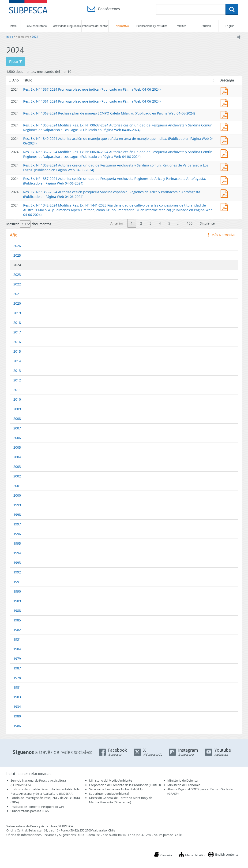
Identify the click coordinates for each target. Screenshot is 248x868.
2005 (17, 447)
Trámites (181, 26)
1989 (17, 601)
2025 (17, 255)
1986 (17, 726)
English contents (227, 854)
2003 (17, 467)
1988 (17, 611)
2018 (17, 323)
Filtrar (16, 61)
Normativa (122, 26)
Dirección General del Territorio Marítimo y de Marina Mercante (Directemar (121, 800)
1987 (17, 668)
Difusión (206, 26)
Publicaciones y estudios (152, 26)
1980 (17, 716)
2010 (17, 399)
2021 (17, 294)
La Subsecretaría (36, 26)
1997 (17, 524)
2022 (17, 284)
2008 (17, 419)
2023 (17, 275)
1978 (17, 678)
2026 (17, 246)
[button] (10, 80)
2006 (17, 438)
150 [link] (190, 223)
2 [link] (141, 223)
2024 (35, 37)
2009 (17, 409)
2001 (17, 486)
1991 (17, 582)
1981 (17, 687)
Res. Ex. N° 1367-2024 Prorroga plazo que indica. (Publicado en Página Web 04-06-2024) (92, 89)
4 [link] (160, 223)
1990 (17, 591)
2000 (17, 495)
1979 (17, 659)
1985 (17, 620)
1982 (17, 630)
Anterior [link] (117, 223)
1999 (17, 505)
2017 (17, 332)
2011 (17, 390)
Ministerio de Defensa (182, 780)
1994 (17, 553)
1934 (17, 707)
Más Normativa (222, 235)
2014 (17, 361)
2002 (17, 476)
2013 (17, 371)
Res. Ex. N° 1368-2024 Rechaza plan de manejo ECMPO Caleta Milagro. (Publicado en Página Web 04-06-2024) (109, 113)
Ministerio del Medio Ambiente (111, 780)
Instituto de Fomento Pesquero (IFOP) (37, 807)
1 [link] (132, 223)
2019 (17, 313)
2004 (17, 457)
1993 (17, 563)
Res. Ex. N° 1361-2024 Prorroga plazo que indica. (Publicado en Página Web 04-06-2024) (92, 101)
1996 (17, 534)
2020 (17, 303)
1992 (17, 572)
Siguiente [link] (207, 223)
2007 (17, 428)
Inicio (13, 26)
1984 (17, 649)
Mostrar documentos (29, 224)
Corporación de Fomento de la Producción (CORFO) (125, 785)
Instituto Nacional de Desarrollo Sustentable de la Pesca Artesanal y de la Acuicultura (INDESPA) (45, 791)
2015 (17, 351)
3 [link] (150, 223)
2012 (17, 380)
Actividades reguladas (67, 26)
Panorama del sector (95, 26)
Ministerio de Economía (184, 785)
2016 (17, 342)
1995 (17, 543)
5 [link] (169, 223)
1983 (17, 697)
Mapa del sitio (195, 855)
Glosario (166, 855)
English (230, 26)
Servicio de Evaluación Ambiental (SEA (115, 789)
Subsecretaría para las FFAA (30, 811)
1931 (17, 639)
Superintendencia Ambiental (109, 794)
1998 (17, 515)
